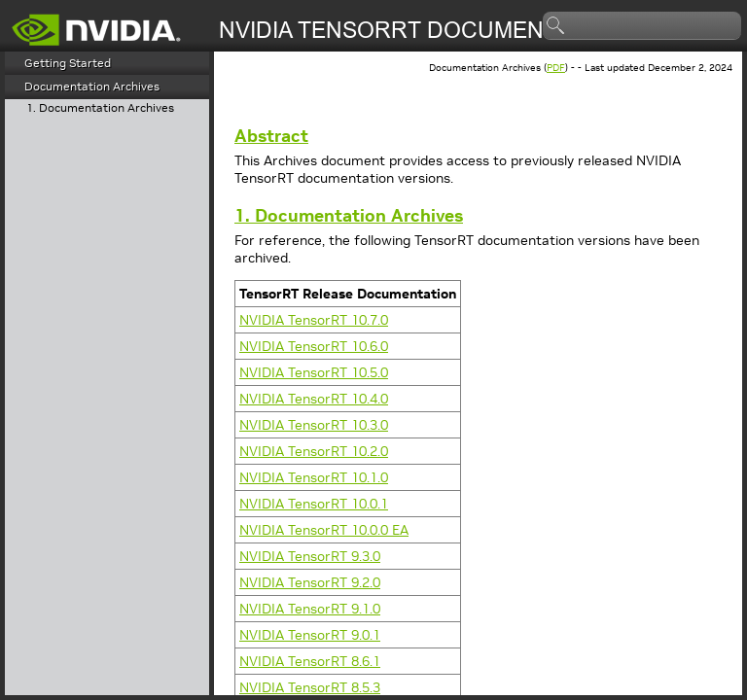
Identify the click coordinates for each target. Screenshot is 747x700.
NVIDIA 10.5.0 (314, 372)
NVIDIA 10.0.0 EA (324, 530)
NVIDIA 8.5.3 (310, 687)
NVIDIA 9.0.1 (310, 635)
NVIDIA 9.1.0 (310, 609)
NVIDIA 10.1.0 (314, 477)
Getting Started (68, 63)
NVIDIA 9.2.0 (310, 582)
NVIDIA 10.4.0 (314, 399)
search (556, 26)
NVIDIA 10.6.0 (314, 346)
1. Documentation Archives (100, 108)
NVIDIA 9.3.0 (310, 556)
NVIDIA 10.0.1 (314, 504)
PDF (556, 68)
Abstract (271, 136)
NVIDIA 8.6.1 (310, 661)
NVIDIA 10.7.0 (314, 320)
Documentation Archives (92, 86)
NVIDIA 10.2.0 (314, 451)
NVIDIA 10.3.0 (314, 425)
